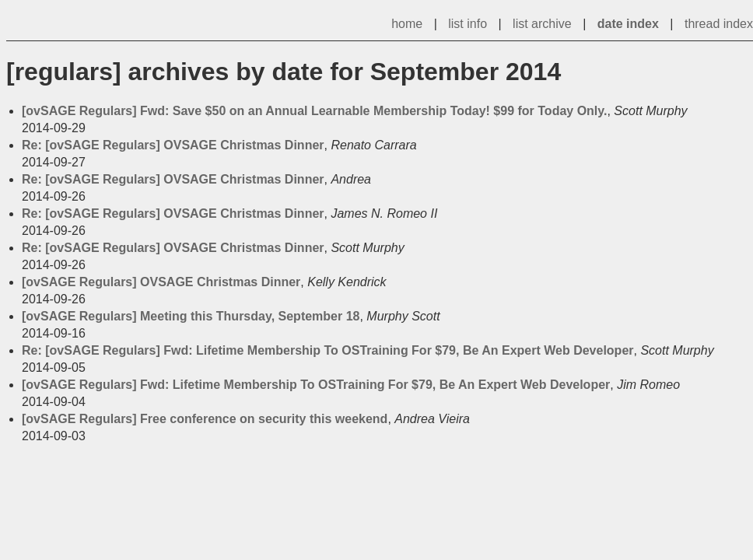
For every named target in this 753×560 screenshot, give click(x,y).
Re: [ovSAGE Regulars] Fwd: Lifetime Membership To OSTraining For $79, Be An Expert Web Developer (328, 350)
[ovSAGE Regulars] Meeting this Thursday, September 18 (191, 316)
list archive (542, 24)
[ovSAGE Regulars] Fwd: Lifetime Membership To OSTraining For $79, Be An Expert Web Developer (316, 385)
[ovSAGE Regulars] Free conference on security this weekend (205, 419)
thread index (719, 24)
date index (628, 24)
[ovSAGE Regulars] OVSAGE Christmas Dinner (161, 282)
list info (468, 24)
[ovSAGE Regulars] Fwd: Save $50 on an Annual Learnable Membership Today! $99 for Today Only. (314, 111)
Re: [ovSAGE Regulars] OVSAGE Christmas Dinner (173, 145)
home (407, 24)
